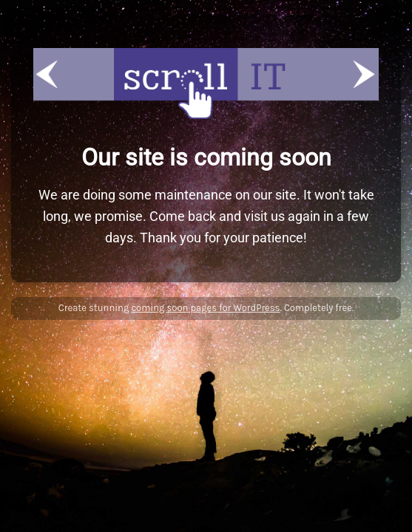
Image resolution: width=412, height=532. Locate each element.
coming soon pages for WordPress (205, 308)
